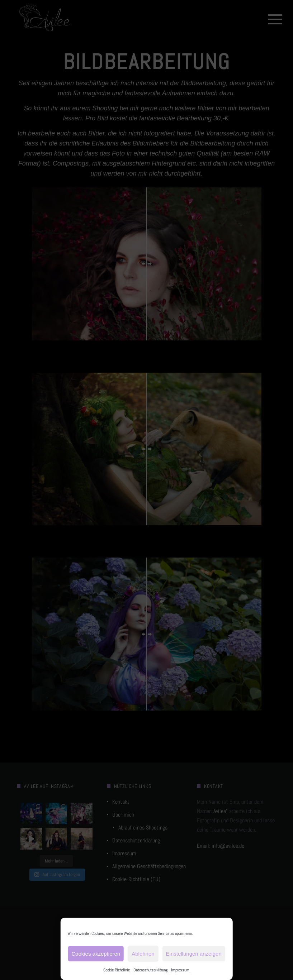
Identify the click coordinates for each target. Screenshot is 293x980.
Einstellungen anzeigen (194, 954)
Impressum (180, 970)
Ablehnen (143, 954)
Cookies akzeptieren (96, 954)
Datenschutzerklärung (150, 970)
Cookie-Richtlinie (117, 970)
